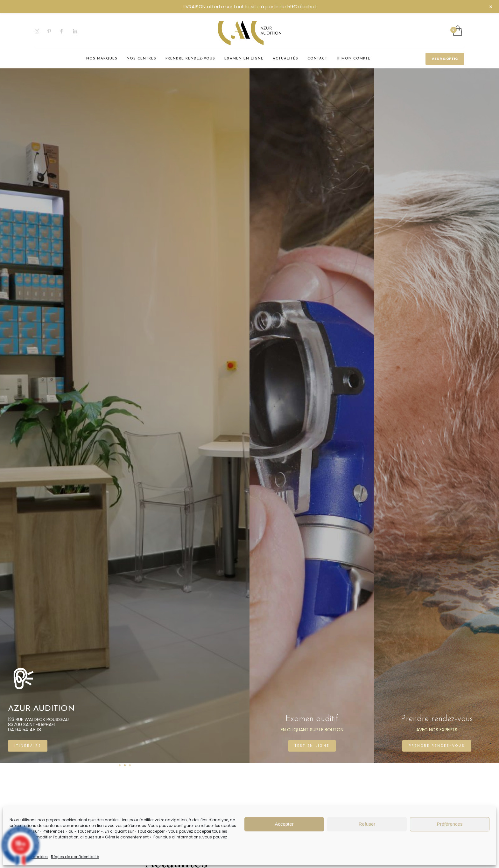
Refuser (367, 824)
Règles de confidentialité (75, 857)
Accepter (284, 824)
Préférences (450, 824)
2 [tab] (125, 765)
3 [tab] (130, 765)
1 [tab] (120, 765)
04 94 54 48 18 (104, 730)
